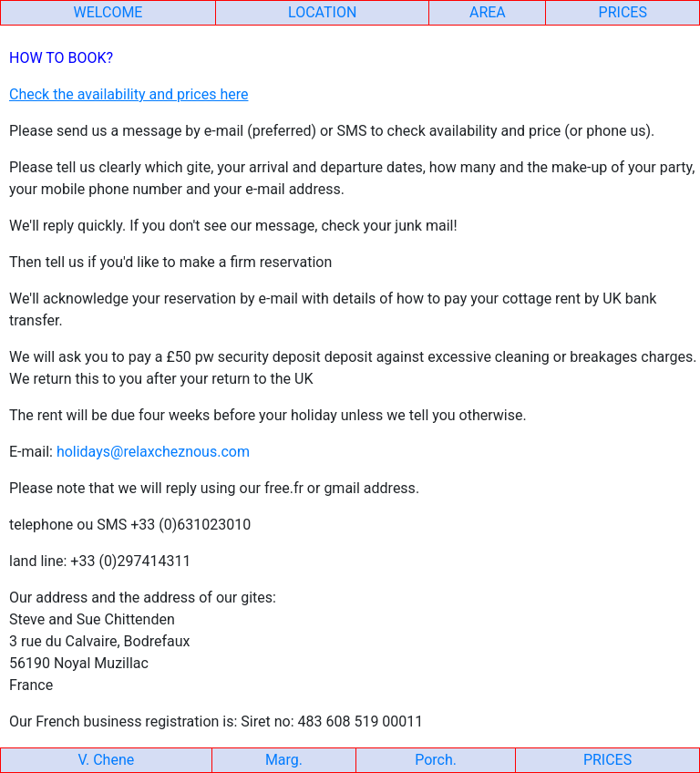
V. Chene (107, 760)
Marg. (284, 760)
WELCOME (108, 12)
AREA (488, 12)
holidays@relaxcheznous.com (153, 452)
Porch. (436, 760)
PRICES (623, 12)
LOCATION (322, 12)
